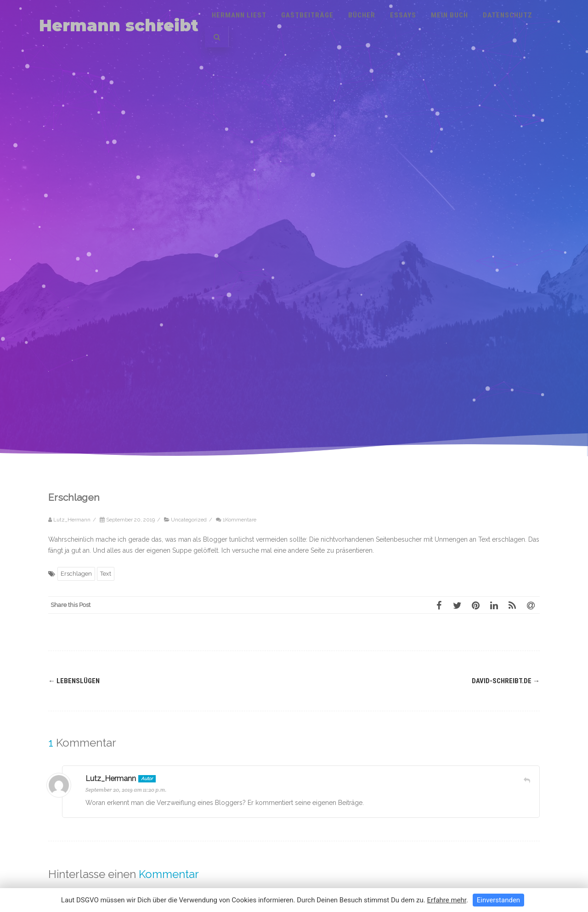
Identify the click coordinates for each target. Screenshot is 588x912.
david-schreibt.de (506, 681)
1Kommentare (240, 520)
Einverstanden (498, 900)
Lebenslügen (74, 681)
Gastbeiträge (307, 15)
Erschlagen (76, 574)
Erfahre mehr (447, 900)
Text (106, 574)
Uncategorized (189, 520)
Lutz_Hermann (111, 779)
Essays (403, 15)
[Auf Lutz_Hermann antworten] (527, 780)
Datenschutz (508, 15)
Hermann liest (239, 15)
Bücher (362, 15)
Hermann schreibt (119, 25)
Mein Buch (449, 15)
